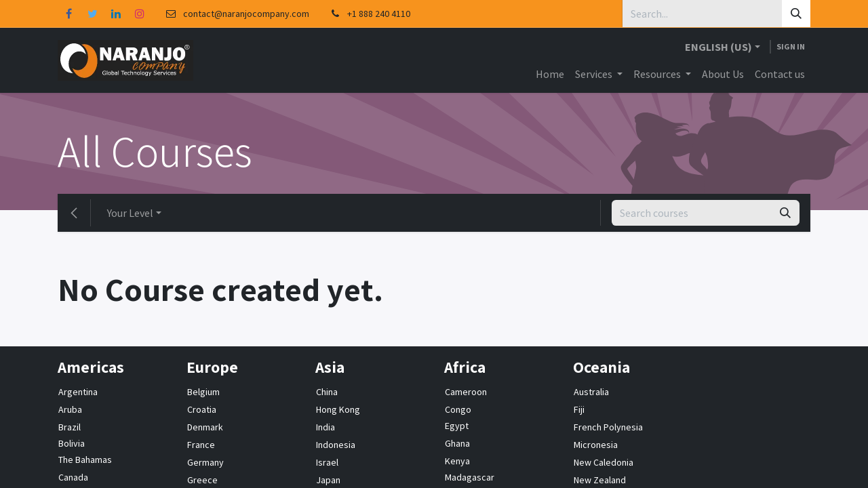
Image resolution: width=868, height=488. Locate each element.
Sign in (791, 46)
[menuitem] (550, 74)
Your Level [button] (130, 213)
